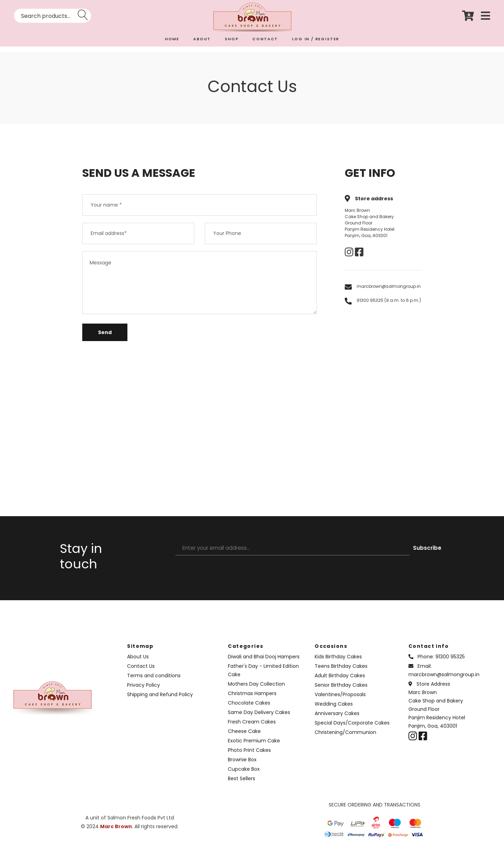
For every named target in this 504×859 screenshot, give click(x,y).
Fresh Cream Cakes (252, 728)
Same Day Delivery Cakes (259, 719)
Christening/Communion (345, 739)
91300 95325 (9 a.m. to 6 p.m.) (389, 300)
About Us (138, 663)
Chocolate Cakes (249, 709)
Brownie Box (242, 766)
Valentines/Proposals (340, 701)
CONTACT (265, 39)
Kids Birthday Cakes (338, 663)
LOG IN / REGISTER (316, 39)
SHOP (232, 39)
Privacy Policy (143, 691)
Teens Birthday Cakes (341, 672)
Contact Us (141, 672)
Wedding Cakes (334, 710)
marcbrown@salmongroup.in (389, 286)
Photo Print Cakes (249, 756)
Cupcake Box (244, 775)
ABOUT (202, 39)
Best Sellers (241, 785)
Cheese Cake (244, 737)
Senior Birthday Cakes (341, 691)
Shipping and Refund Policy (160, 701)
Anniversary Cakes (337, 720)
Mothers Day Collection (256, 690)
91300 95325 (450, 663)
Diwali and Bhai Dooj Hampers (264, 663)
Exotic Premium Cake (254, 747)
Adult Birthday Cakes (340, 682)
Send (105, 339)
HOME (172, 39)
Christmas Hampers (252, 700)
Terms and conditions (154, 682)
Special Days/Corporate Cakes (352, 729)
